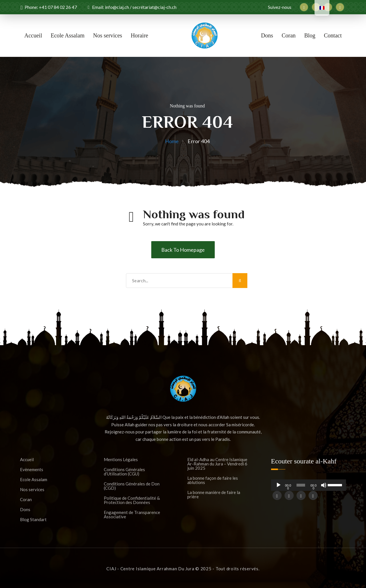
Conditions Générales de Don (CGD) (132, 486)
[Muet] (324, 487)
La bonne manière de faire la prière (214, 495)
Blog (310, 35)
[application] (309, 485)
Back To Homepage (183, 250)
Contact (333, 35)
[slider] (301, 485)
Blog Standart (33, 520)
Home (172, 141)
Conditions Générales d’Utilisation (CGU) (124, 472)
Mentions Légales (121, 460)
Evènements (32, 470)
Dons (267, 35)
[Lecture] (279, 487)
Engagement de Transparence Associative (132, 515)
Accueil (33, 35)
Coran (289, 35)
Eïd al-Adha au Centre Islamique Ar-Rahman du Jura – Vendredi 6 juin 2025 (217, 464)
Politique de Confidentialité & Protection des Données (132, 500)
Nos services (108, 35)
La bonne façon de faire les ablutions (213, 480)
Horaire (139, 35)
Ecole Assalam (67, 35)
